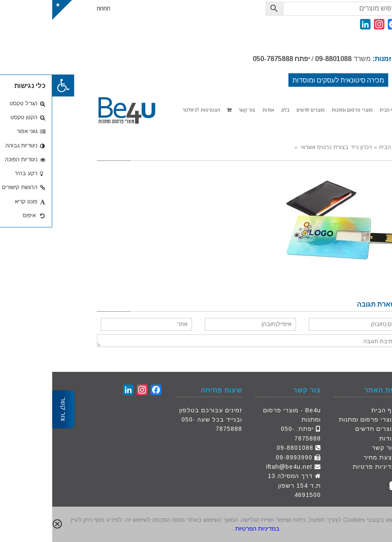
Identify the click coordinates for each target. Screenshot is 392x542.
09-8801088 (281, 59)
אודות (335, 438)
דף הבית (331, 410)
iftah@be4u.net (237, 467)
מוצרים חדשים (323, 429)
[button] (11, 85)
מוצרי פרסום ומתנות (315, 419)
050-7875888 (221, 59)
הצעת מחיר (327, 457)
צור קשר (332, 448)
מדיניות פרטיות (322, 467)
